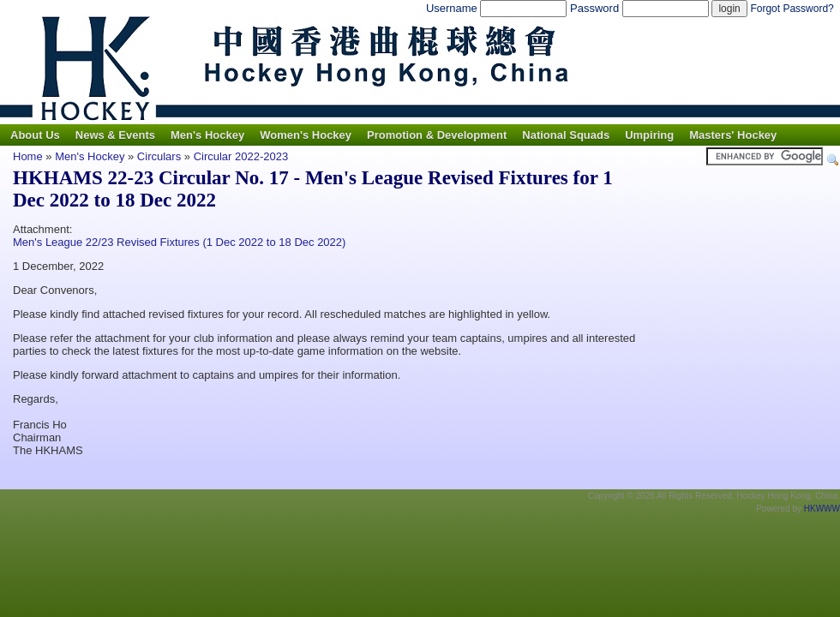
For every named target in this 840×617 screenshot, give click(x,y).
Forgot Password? (792, 9)
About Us (35, 135)
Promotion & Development (437, 135)
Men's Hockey (207, 135)
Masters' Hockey (733, 135)
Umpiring (649, 135)
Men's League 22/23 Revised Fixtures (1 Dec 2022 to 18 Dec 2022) (179, 242)
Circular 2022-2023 (241, 156)
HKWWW (822, 509)
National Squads (566, 135)
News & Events (115, 135)
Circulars (159, 156)
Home (28, 156)
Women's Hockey (306, 135)
